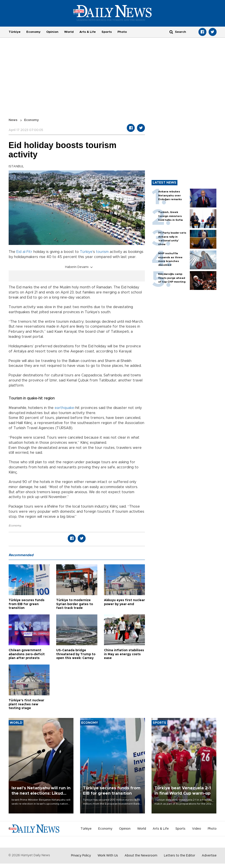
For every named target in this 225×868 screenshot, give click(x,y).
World (69, 32)
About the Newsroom (141, 856)
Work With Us (108, 856)
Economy (33, 32)
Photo (122, 32)
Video (197, 829)
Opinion (52, 32)
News (13, 120)
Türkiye (15, 32)
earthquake (64, 408)
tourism (102, 252)
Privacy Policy (81, 856)
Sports (107, 32)
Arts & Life (88, 32)
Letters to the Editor (180, 856)
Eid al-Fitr (24, 252)
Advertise (209, 856)
